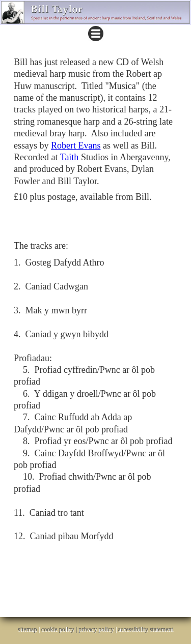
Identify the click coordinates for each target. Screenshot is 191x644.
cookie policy (58, 629)
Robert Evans (76, 145)
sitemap (27, 629)
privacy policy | (98, 629)
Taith (70, 157)
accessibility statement (146, 629)
